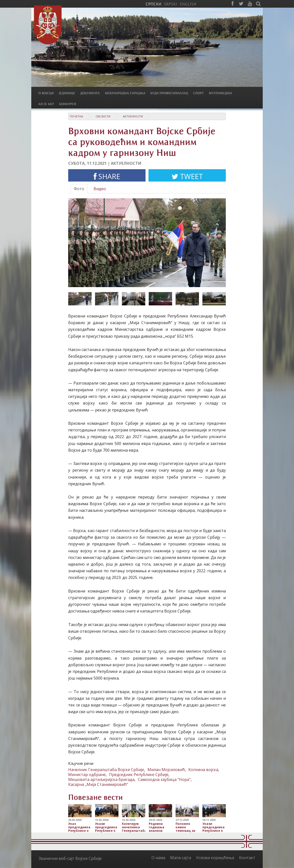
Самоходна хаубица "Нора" (164, 779)
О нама (158, 858)
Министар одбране (87, 775)
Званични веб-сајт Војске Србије (70, 858)
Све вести (103, 116)
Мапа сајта (181, 858)
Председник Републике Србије (139, 775)
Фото (79, 189)
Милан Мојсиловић (166, 770)
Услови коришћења (215, 858)
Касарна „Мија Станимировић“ (98, 784)
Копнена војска (203, 770)
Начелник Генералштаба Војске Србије (106, 770)
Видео (100, 189)
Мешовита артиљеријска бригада (101, 779)
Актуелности (133, 116)
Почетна (76, 116)
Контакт (247, 858)
